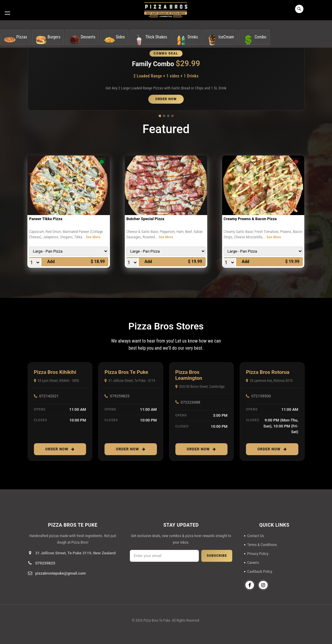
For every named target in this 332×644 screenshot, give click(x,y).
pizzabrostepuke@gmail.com (61, 573)
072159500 (258, 396)
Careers (253, 563)
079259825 (117, 396)
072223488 (188, 402)
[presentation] (181, 579)
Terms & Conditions (262, 545)
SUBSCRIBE (217, 556)
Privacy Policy (258, 554)
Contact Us (255, 536)
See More (93, 237)
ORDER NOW (166, 99)
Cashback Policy (260, 571)
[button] (160, 116)
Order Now (60, 449)
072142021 (46, 396)
